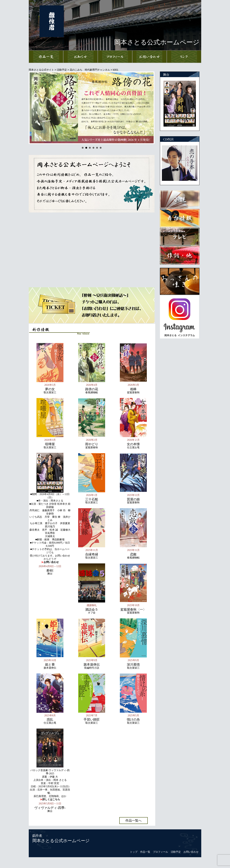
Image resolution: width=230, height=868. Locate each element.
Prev (34, 108)
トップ (134, 852)
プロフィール (160, 852)
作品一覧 (145, 852)
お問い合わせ (191, 852)
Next (149, 108)
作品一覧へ (134, 821)
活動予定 (176, 852)
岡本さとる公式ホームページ (61, 841)
